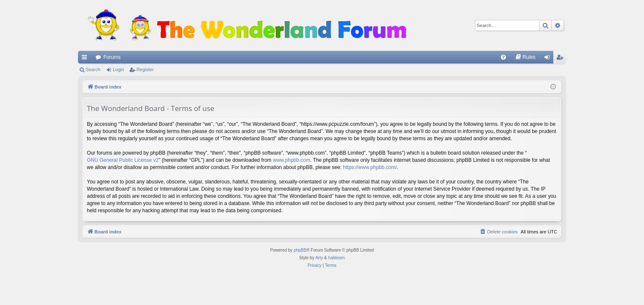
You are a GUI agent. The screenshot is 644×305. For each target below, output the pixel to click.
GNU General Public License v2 (123, 160)
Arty (319, 258)
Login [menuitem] (549, 59)
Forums (112, 57)
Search (93, 69)
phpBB (300, 250)
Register (145, 69)
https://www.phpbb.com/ (370, 167)
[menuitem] (503, 57)
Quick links (86, 59)
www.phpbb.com (291, 160)
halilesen (336, 258)
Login (118, 69)
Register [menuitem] (562, 59)
